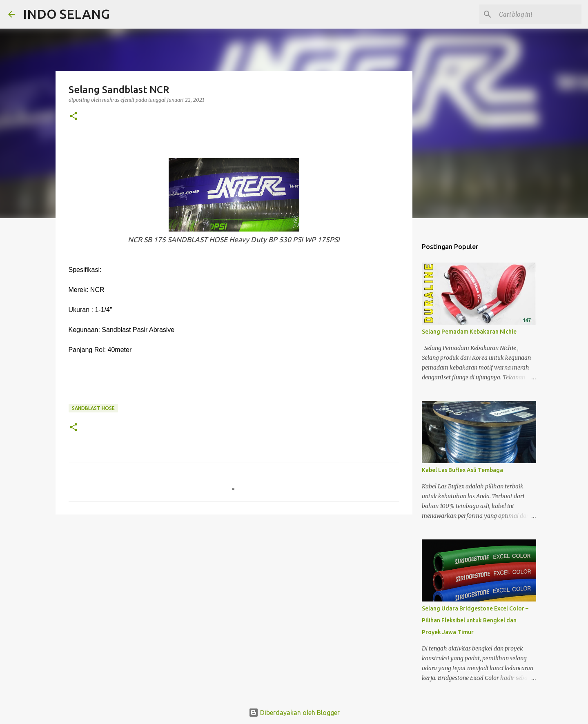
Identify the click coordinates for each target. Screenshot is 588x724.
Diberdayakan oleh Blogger (294, 713)
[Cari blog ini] (539, 14)
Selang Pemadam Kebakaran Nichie (469, 332)
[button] (73, 117)
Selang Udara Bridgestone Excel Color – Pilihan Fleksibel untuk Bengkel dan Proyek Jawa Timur (475, 620)
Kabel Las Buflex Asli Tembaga (462, 470)
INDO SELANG (66, 14)
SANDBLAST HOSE (93, 408)
